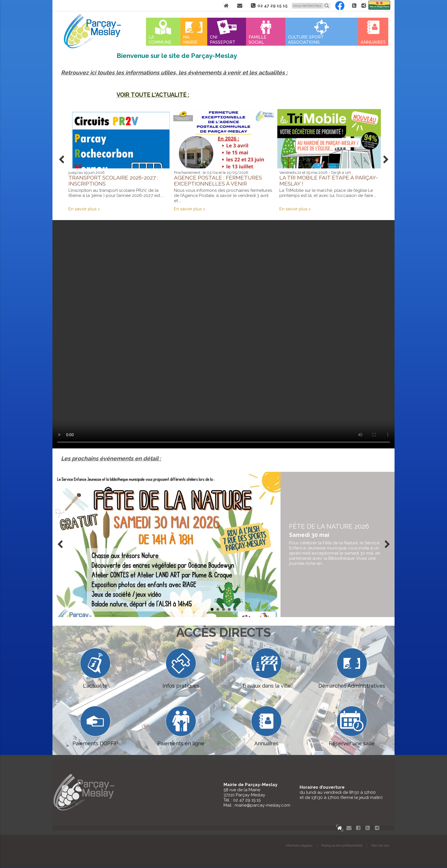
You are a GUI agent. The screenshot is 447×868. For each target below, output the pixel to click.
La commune (160, 40)
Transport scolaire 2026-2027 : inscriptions (113, 181)
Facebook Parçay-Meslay (340, 6)
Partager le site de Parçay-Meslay (363, 6)
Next (386, 160)
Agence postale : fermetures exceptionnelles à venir (218, 181)
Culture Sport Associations (306, 40)
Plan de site (380, 846)
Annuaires (373, 42)
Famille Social (258, 40)
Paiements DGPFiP (95, 726)
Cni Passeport (223, 40)
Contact (240, 6)
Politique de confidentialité (342, 846)
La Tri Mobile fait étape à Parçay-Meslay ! (329, 181)
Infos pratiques (181, 668)
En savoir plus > (84, 209)
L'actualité (95, 668)
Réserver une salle (352, 726)
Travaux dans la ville (266, 668)
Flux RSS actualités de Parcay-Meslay (354, 6)
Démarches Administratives (352, 668)
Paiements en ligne (181, 726)
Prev (61, 160)
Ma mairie (190, 40)
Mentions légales (299, 846)
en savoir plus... (338, 544)
